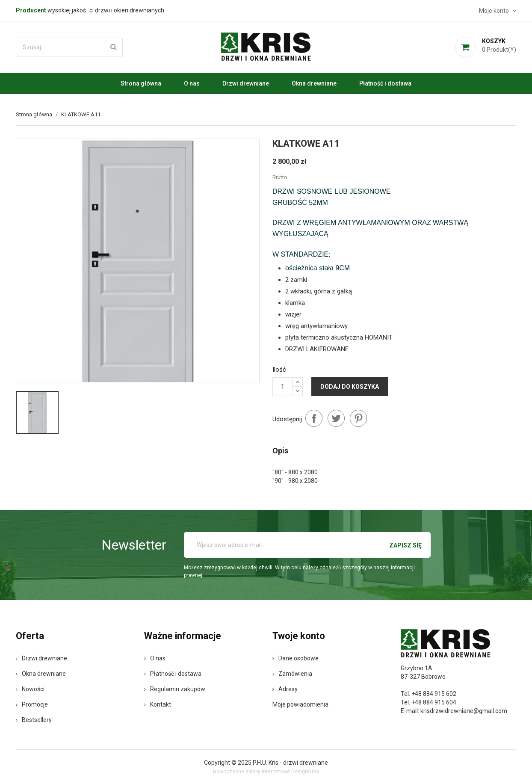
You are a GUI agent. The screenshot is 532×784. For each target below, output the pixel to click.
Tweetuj (336, 418)
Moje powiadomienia (300, 704)
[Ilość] (283, 387)
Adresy (285, 689)
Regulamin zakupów (175, 689)
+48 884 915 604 (434, 702)
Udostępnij (314, 418)
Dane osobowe (296, 658)
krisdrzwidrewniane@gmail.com (464, 711)
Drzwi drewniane (246, 83)
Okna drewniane (314, 83)
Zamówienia (292, 674)
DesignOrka (305, 772)
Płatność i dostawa (385, 83)
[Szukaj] (69, 47)
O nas (192, 83)
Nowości (30, 689)
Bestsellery (34, 720)
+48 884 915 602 (434, 694)
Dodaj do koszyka (350, 387)
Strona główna (141, 83)
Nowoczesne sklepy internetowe (251, 772)
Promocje (32, 704)
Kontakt (158, 704)
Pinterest (358, 418)
